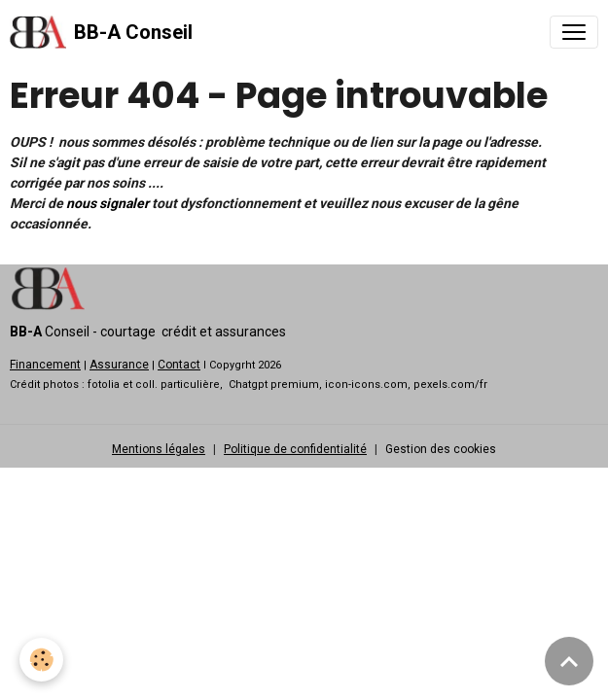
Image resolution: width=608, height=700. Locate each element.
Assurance (119, 365)
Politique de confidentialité (295, 449)
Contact (179, 365)
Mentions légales (159, 449)
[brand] (101, 32)
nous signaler (107, 203)
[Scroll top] (569, 661)
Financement (45, 365)
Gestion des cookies (441, 449)
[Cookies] (41, 660)
